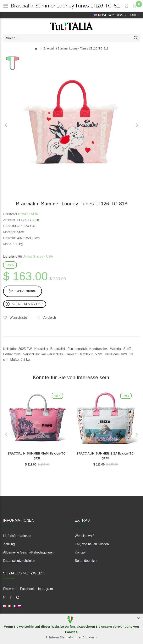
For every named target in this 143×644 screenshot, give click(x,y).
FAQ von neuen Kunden (92, 544)
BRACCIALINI (29, 214)
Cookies (71, 632)
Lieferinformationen (17, 536)
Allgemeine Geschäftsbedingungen (28, 552)
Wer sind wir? (84, 536)
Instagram (45, 589)
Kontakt (81, 552)
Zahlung (9, 544)
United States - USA (36, 256)
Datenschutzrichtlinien (19, 561)
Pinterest (10, 589)
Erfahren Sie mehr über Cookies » (72, 637)
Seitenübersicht (86, 561)
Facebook (27, 589)
